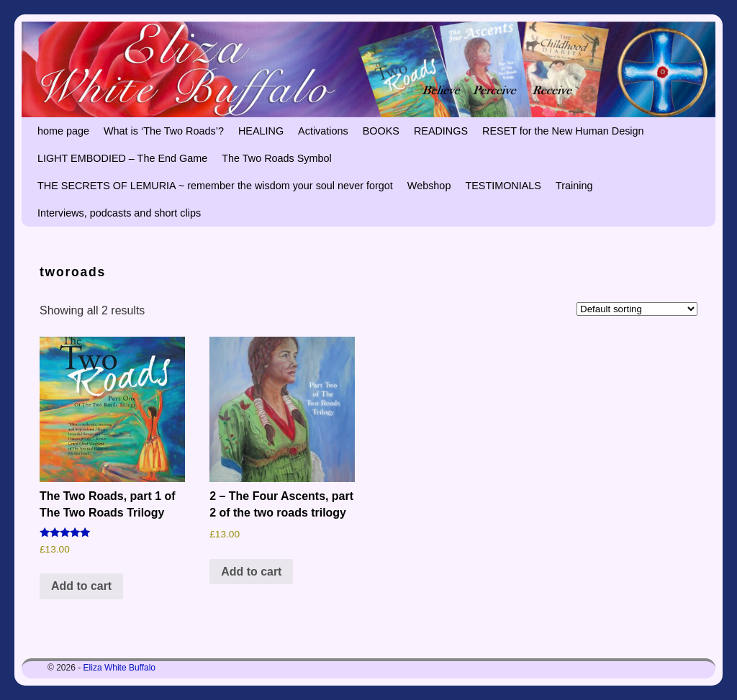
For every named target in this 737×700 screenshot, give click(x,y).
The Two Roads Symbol (277, 158)
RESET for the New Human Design (563, 131)
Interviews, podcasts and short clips (119, 213)
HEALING (261, 131)
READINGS (441, 131)
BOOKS (381, 131)
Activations (323, 131)
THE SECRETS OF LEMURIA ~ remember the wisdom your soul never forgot (215, 186)
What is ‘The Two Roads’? (164, 131)
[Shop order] (637, 309)
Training (574, 186)
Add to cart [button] (81, 586)
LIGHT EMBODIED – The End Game (122, 158)
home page (63, 131)
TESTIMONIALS (503, 186)
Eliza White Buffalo (120, 668)
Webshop (429, 186)
